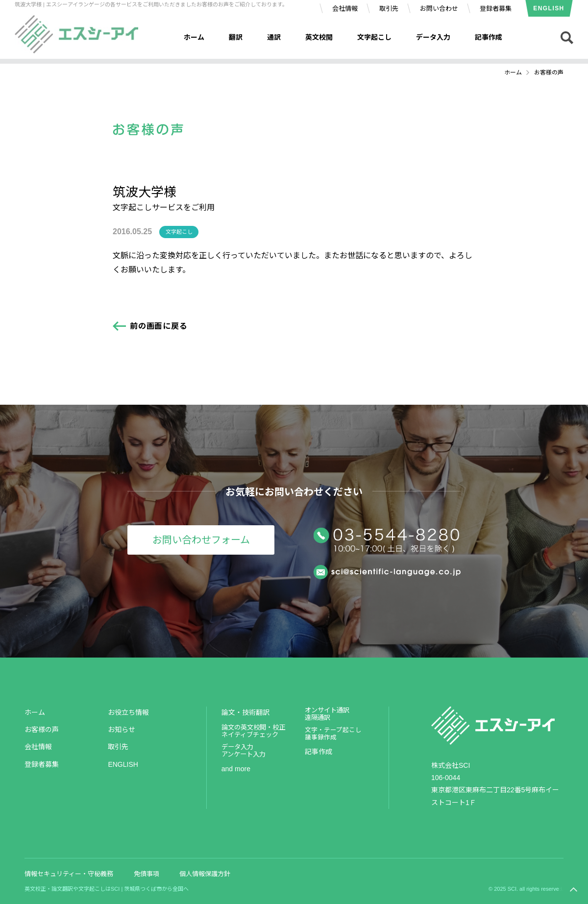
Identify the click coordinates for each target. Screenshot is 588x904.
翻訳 (236, 37)
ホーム (194, 37)
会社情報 (345, 9)
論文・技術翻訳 (245, 712)
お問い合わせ (439, 9)
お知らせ (122, 730)
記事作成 (489, 37)
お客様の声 (42, 730)
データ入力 (433, 37)
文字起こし (374, 37)
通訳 (274, 37)
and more (236, 769)
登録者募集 (496, 9)
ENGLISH (549, 8)
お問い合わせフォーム (201, 540)
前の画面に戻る (159, 326)
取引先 (389, 9)
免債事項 (147, 874)
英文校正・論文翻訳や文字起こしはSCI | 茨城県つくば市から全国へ (107, 889)
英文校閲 (319, 37)
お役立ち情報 (128, 712)
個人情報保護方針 (205, 874)
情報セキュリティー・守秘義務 (69, 874)
